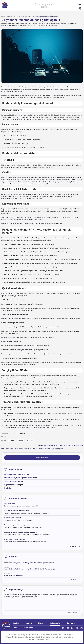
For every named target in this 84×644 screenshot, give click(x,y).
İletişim (15, 628)
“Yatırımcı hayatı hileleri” (12, 597)
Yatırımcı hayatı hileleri (24, 16)
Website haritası (29, 628)
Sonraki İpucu (74, 613)
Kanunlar (11, 440)
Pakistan (21, 440)
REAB (3, 16)
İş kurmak (30, 440)
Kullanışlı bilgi (11, 16)
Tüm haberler (74, 580)
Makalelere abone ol (42, 458)
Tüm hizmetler (74, 546)
